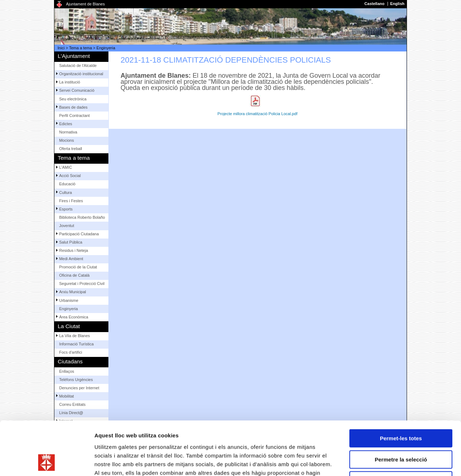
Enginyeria (106, 48)
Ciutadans (70, 361)
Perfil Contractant (74, 115)
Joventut (67, 226)
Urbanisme (69, 300)
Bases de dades (73, 107)
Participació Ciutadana (79, 234)
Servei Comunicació (77, 90)
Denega (401, 430)
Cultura (65, 192)
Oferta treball (71, 149)
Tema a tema (81, 48)
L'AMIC (66, 167)
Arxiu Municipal (73, 292)
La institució (70, 82)
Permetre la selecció (401, 409)
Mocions (66, 140)
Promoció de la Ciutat (78, 267)
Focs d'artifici (71, 352)
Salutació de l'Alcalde (78, 65)
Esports (66, 209)
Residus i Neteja (73, 250)
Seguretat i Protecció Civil (82, 284)
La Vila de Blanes (74, 336)
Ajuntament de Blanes (85, 4)
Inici (61, 48)
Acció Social (70, 176)
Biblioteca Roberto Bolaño (82, 217)
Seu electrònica (73, 99)
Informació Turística (76, 344)
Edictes (66, 124)
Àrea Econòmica (74, 317)
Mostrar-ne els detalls (415, 462)
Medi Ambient (71, 259)
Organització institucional (81, 74)
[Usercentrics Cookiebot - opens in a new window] (47, 462)
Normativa (68, 132)
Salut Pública (71, 242)
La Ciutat (69, 326)
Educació (67, 184)
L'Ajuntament (74, 56)
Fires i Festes (71, 201)
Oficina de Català (74, 275)
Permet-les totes (401, 388)
